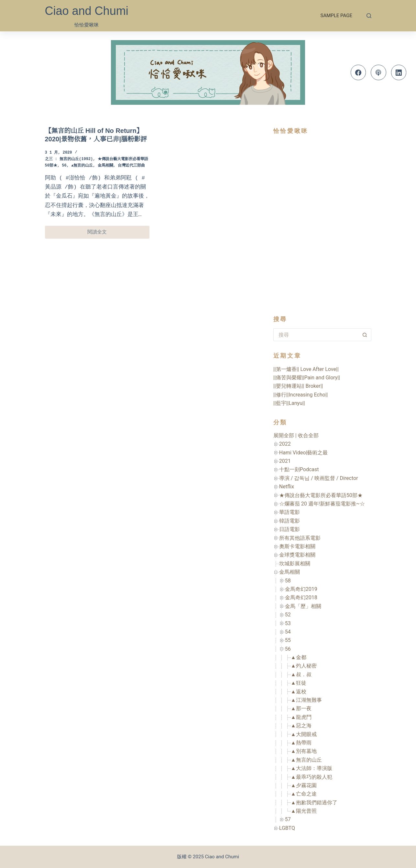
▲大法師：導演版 (312, 768)
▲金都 (299, 657)
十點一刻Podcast (299, 469)
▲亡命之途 (304, 794)
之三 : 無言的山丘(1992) (69, 159)
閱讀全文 (102, 234)
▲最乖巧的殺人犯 (312, 777)
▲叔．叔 (301, 674)
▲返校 (299, 692)
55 (288, 640)
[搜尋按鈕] (365, 335)
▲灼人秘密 (304, 666)
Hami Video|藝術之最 (304, 453)
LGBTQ (287, 828)
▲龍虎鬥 (301, 717)
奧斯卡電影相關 (297, 546)
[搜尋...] (316, 335)
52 (288, 615)
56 (64, 166)
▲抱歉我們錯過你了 (314, 803)
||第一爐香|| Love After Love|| (306, 369)
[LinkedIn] (399, 72)
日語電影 (290, 529)
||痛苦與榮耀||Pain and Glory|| (307, 378)
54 (288, 632)
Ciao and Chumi (87, 11)
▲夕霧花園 (304, 785)
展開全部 (284, 435)
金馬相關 (105, 166)
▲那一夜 (301, 708)
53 (288, 623)
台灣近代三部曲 (131, 166)
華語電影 (290, 512)
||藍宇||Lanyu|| (289, 403)
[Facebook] (358, 72)
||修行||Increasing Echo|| (301, 395)
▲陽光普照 (304, 811)
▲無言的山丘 (82, 166)
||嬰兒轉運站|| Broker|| (298, 386)
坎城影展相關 (295, 564)
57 (288, 819)
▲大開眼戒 (304, 734)
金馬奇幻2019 (301, 589)
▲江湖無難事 (306, 700)
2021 (285, 461)
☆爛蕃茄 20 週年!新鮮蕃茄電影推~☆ (322, 504)
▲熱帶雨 (301, 743)
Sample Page (336, 16)
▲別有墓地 (304, 751)
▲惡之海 (301, 726)
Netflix (287, 487)
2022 (285, 444)
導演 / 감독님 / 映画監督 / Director (319, 478)
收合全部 (308, 435)
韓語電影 (290, 521)
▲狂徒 (299, 683)
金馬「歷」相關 (303, 606)
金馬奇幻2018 (301, 597)
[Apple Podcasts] (378, 72)
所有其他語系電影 (300, 538)
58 (288, 581)
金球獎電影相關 (297, 555)
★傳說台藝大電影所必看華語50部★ (321, 495)
